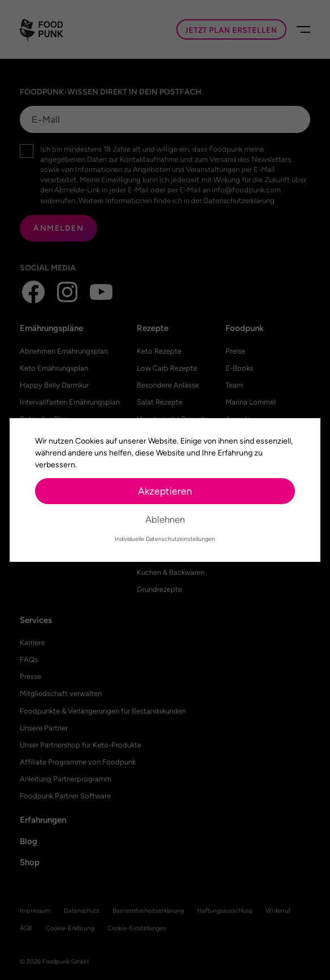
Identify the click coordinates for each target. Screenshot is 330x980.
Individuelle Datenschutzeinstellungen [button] (165, 539)
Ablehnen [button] (165, 519)
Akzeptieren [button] (165, 491)
